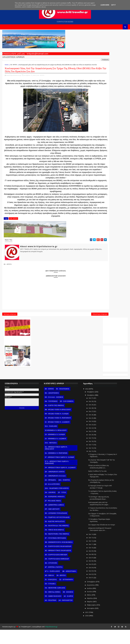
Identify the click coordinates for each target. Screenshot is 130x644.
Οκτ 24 (90, 436)
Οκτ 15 (90, 465)
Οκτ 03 (90, 585)
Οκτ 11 (90, 559)
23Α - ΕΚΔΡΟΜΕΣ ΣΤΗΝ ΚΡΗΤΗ (56, 503)
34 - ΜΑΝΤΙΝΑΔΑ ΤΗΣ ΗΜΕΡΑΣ (56, 540)
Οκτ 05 (90, 578)
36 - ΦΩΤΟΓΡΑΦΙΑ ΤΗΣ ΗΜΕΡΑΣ (56, 548)
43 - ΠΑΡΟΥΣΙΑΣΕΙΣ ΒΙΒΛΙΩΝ (55, 569)
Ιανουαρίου (90, 623)
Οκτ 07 (90, 572)
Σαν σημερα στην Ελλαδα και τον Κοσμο (101, 539)
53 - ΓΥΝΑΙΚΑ (49, 598)
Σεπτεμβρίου (91, 596)
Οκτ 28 (90, 422)
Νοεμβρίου (90, 406)
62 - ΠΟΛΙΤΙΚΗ (50, 615)
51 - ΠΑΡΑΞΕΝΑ (50, 594)
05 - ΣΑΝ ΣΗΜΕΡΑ (66, 416)
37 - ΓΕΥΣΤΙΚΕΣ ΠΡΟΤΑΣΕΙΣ (55, 552)
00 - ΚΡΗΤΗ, (40, 90)
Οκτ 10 (90, 562)
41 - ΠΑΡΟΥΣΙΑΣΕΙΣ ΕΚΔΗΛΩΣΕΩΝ (57, 561)
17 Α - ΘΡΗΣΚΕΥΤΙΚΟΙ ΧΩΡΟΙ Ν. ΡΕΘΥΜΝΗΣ (56, 477)
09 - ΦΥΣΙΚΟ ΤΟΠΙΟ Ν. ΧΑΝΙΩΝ (56, 428)
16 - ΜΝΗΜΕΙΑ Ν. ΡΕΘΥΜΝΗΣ (55, 467)
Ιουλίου (89, 603)
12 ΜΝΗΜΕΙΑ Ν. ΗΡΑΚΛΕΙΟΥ (55, 445)
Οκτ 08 (90, 569)
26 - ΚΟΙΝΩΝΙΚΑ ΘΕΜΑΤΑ (54, 511)
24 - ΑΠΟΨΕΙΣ (49, 507)
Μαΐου (89, 609)
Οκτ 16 (90, 462)
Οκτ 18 (90, 456)
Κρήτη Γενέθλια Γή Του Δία (97, 485)
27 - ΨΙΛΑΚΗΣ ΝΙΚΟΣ (52, 515)
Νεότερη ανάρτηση (9, 385)
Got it (113, 5)
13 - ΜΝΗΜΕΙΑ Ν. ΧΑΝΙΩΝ (54, 449)
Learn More (105, 5)
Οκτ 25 (90, 432)
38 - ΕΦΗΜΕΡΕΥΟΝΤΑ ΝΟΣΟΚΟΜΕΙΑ (58, 556)
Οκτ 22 (90, 442)
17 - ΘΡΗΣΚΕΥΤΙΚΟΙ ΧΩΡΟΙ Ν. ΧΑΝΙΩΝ (59, 472)
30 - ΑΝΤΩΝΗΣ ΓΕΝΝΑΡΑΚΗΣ (55, 527)
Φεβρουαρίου (91, 619)
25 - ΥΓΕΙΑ (61, 507)
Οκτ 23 (90, 439)
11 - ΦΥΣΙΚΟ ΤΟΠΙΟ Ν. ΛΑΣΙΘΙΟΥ (57, 436)
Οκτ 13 (90, 552)
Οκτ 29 (90, 419)
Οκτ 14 (90, 549)
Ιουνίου (89, 606)
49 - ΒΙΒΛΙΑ (49, 590)
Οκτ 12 (90, 555)
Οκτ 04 (90, 582)
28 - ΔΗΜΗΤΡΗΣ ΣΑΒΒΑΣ (54, 519)
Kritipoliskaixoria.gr (51, 641)
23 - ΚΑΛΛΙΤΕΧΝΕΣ (52, 498)
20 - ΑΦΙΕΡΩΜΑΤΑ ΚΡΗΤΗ (54, 486)
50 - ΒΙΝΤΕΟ (60, 590)
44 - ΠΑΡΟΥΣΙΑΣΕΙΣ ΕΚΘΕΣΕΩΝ (56, 573)
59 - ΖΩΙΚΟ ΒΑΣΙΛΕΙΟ (52, 610)
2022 (86, 403)
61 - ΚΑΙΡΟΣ (68, 610)
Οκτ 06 (90, 575)
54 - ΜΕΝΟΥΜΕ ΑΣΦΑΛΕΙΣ (54, 602)
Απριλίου (89, 612)
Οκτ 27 (90, 426)
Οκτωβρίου (90, 409)
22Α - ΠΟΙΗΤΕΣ (63, 494)
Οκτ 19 (90, 452)
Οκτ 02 (90, 589)
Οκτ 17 (90, 459)
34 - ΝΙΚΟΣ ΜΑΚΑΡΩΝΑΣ (54, 544)
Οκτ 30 (90, 416)
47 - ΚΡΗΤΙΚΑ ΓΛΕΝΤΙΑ (53, 581)
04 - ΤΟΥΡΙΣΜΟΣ (50, 416)
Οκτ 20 (90, 449)
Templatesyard (25, 641)
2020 (86, 630)
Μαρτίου (89, 616)
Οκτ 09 (90, 565)
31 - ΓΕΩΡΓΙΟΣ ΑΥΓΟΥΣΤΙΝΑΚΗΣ (56, 532)
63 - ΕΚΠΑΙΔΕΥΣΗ (65, 615)
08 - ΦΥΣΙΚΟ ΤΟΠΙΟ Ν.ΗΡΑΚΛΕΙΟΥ (57, 424)
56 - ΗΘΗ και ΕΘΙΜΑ (52, 606)
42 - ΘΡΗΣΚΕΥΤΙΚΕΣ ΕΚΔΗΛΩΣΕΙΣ (57, 565)
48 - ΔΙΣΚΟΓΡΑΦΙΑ (68, 586)
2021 (86, 627)
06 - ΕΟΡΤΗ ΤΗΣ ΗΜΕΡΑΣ (54, 420)
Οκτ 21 (90, 446)
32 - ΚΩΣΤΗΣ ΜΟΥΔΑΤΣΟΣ (54, 536)
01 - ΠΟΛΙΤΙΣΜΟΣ (62, 403)
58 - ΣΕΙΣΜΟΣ (67, 606)
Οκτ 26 (90, 429)
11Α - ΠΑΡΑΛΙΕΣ (50, 440)
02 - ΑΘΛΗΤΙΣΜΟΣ (51, 407)
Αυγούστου (90, 599)
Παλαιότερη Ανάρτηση (55, 385)
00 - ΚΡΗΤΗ (13, 68)
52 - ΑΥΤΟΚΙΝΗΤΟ (65, 594)
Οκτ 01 (90, 592)
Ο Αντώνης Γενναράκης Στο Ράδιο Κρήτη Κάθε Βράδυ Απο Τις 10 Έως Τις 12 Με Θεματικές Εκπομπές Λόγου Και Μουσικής (79, 55)
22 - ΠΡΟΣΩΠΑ (50, 494)
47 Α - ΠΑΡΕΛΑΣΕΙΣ (52, 586)
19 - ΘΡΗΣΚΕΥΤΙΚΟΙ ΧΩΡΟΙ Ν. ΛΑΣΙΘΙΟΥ (60, 482)
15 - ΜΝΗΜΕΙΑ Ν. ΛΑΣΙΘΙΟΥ (55, 453)
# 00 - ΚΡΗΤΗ (13, 287)
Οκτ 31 (90, 412)
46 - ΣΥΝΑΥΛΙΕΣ (50, 577)
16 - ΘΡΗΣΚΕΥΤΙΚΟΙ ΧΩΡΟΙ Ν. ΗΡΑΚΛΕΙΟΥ (55, 462)
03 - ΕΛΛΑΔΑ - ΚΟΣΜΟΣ (53, 411)
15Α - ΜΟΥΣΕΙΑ (50, 457)
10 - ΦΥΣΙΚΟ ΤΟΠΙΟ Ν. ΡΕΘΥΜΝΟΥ (57, 432)
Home (6, 68)
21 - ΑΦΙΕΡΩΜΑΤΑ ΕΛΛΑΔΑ (55, 490)
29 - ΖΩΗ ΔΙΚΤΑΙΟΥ (51, 523)
